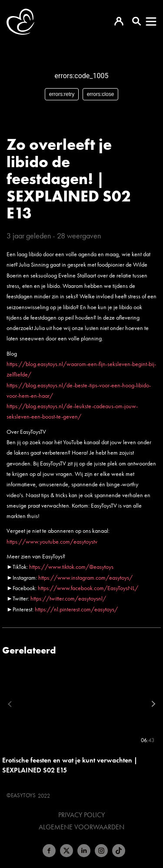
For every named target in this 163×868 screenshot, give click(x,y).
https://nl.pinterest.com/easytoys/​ (76, 609)
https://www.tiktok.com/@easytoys (71, 567)
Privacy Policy (81, 815)
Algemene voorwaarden (81, 827)
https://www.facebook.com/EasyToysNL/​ (88, 588)
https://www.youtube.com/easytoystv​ (52, 541)
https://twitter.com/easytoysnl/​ (68, 598)
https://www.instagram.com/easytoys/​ (85, 578)
